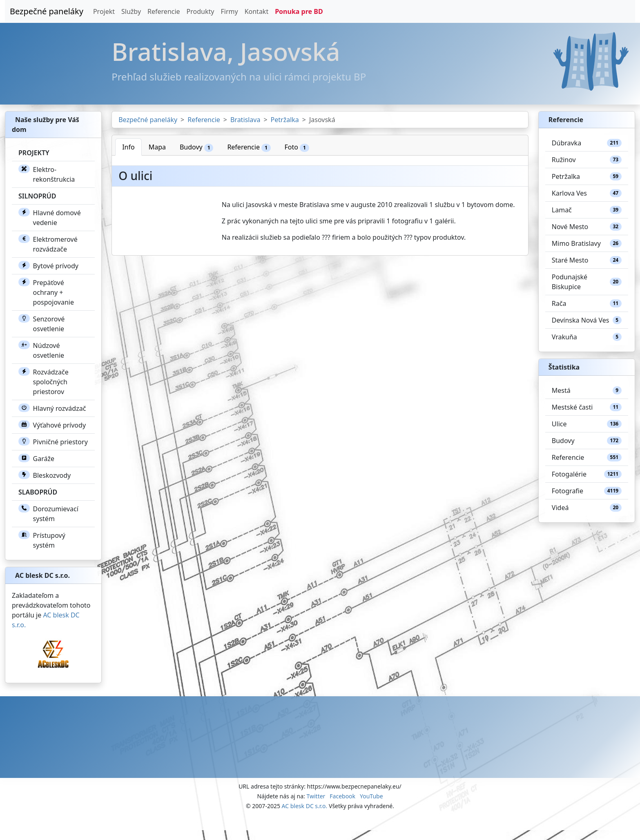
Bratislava (245, 120)
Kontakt (257, 11)
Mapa (157, 147)
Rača (587, 303)
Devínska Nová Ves (587, 320)
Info (128, 147)
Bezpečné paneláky (47, 11)
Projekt (104, 11)
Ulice (587, 424)
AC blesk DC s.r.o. (305, 806)
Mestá (587, 390)
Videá (587, 508)
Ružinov (587, 160)
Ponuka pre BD (299, 11)
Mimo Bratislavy (587, 243)
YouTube (371, 796)
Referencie (164, 11)
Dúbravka (587, 143)
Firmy (229, 11)
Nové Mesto (587, 227)
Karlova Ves (587, 193)
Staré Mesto (587, 260)
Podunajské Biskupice (587, 282)
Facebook (342, 796)
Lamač (587, 210)
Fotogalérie (587, 474)
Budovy (196, 147)
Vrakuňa (587, 337)
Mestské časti (587, 407)
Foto (297, 147)
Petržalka (285, 120)
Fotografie (587, 491)
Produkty (201, 11)
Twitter (316, 796)
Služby (131, 11)
